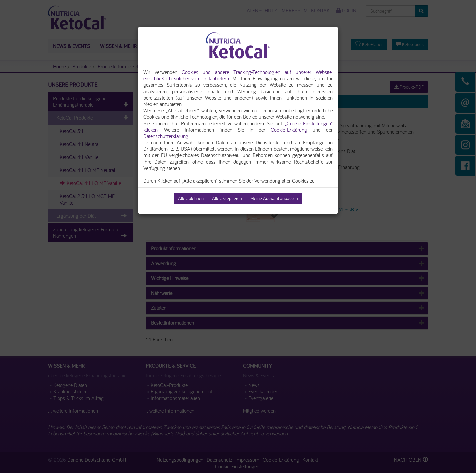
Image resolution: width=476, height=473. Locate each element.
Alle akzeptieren (227, 198)
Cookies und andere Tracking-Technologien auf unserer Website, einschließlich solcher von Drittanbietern (238, 75)
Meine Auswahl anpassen (274, 198)
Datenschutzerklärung (166, 136)
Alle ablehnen (191, 198)
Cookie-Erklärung (289, 130)
